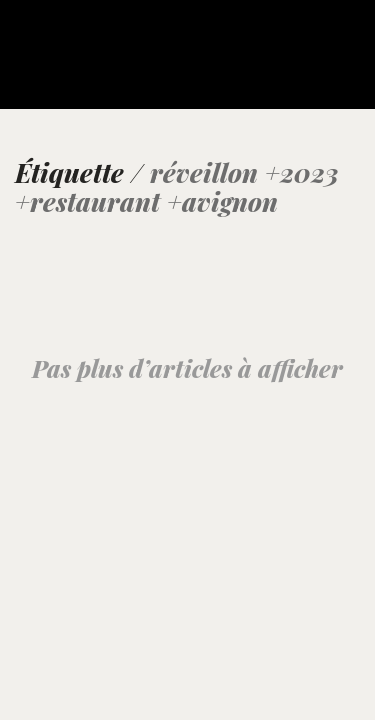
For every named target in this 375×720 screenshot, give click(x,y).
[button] (348, 42)
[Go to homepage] (65, 67)
